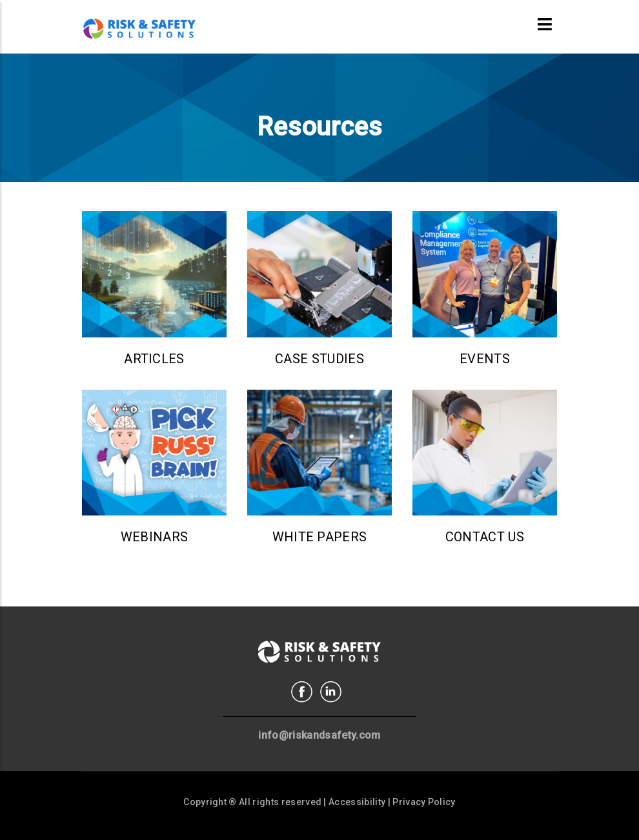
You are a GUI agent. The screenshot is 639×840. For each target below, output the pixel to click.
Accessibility (357, 802)
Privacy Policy (424, 802)
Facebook (302, 692)
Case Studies (319, 359)
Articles (154, 359)
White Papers (320, 537)
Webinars (155, 537)
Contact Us (485, 537)
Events (485, 359)
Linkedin (331, 692)
